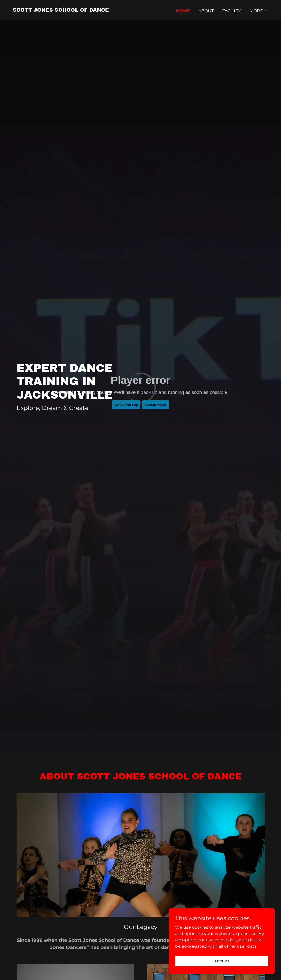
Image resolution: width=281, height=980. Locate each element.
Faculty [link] (232, 11)
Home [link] (183, 11)
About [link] (206, 11)
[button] (259, 11)
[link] (61, 10)
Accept (222, 961)
